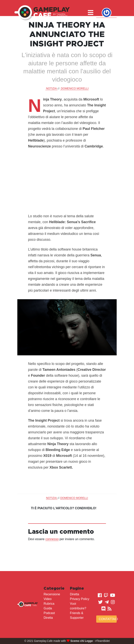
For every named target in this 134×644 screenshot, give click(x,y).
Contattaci (108, 619)
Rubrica (49, 604)
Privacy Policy (80, 599)
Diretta (48, 618)
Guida (48, 608)
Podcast (49, 613)
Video (48, 599)
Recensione (52, 594)
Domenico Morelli (75, 88)
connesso (52, 539)
